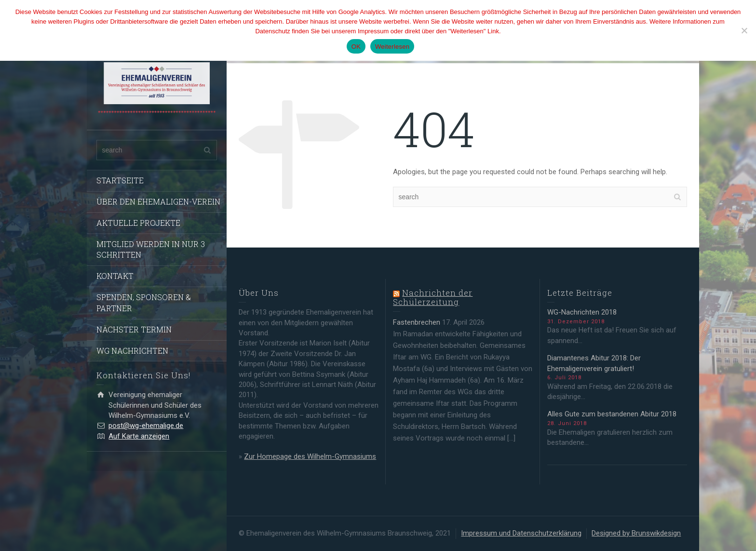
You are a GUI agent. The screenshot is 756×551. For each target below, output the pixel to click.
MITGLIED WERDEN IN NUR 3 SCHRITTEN (151, 249)
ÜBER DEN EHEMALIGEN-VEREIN (158, 201)
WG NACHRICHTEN (132, 351)
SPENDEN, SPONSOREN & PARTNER (144, 303)
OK (356, 47)
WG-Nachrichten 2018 (582, 312)
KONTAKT (115, 276)
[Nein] (744, 30)
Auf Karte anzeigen (139, 436)
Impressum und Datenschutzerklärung (521, 533)
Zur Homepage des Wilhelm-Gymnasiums (310, 456)
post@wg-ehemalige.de (146, 426)
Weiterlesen (392, 47)
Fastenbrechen (417, 322)
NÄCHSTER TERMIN (134, 329)
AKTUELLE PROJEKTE (138, 223)
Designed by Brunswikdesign (636, 533)
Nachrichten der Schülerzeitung (433, 297)
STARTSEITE (120, 180)
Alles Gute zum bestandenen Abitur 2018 (612, 414)
